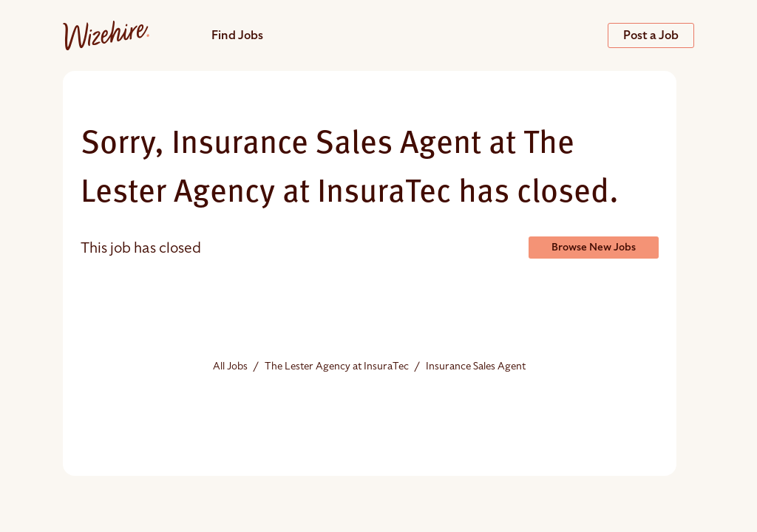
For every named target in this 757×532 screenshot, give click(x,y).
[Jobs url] (106, 35)
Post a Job (651, 35)
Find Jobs (237, 35)
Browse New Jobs (594, 247)
